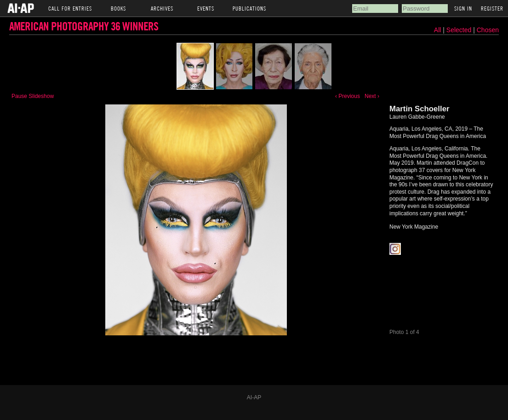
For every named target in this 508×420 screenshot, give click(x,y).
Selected (460, 30)
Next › (372, 96)
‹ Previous (348, 96)
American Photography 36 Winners (84, 26)
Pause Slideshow (33, 96)
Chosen (488, 30)
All (438, 30)
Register (492, 8)
